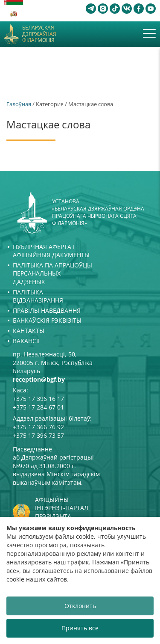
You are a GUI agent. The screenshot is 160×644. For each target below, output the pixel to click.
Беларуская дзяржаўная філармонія (39, 34)
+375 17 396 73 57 (38, 435)
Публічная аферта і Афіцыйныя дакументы (51, 251)
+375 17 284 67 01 (38, 407)
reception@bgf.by (39, 379)
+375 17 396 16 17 (38, 399)
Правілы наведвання (47, 310)
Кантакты (29, 331)
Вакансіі (26, 341)
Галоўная (19, 104)
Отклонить (80, 606)
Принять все (80, 628)
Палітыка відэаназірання (38, 296)
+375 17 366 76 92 (38, 427)
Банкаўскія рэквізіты (47, 320)
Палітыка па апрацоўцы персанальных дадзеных (52, 273)
